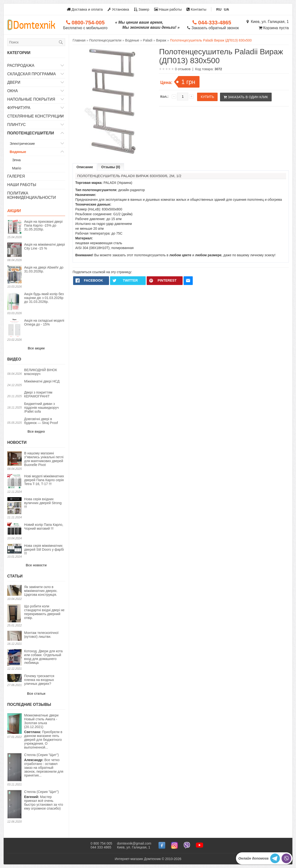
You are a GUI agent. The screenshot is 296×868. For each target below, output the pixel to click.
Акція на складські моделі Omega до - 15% (44, 322)
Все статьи (36, 694)
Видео (14, 359)
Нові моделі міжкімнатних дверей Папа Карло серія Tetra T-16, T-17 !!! (44, 480)
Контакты (196, 9)
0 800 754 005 (101, 843)
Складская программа (32, 74)
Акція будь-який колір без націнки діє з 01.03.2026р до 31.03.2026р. (44, 298)
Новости (17, 442)
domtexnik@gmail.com (134, 843)
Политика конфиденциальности (32, 195)
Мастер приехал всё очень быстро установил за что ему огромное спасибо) (44, 800)
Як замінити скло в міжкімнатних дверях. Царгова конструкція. (41, 591)
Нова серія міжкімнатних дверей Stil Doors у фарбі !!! (44, 549)
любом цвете (180, 255)
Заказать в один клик (246, 97)
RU (219, 9)
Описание (85, 167)
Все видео (36, 431)
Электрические (22, 143)
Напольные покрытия (31, 99)
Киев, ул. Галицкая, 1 (268, 22)
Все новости (36, 565)
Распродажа (21, 66)
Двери (14, 82)
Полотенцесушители (31, 133)
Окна (13, 91)
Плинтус (17, 125)
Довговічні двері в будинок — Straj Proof (41, 421)
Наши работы (168, 9)
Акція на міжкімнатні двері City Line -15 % (45, 246)
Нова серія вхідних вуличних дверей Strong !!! (43, 503)
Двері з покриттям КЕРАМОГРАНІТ (38, 394)
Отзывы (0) (111, 167)
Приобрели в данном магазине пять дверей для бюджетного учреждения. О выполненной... (45, 731)
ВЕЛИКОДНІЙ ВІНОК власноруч (41, 372)
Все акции (36, 348)
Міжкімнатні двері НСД (42, 381)
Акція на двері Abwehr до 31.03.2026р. (44, 269)
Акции (14, 211)
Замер (142, 9)
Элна (16, 160)
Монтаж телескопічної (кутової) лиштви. (41, 635)
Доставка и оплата (85, 9)
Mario (17, 168)
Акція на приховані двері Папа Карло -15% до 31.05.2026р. (43, 225)
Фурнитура (19, 108)
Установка (118, 9)
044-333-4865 (212, 23)
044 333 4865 (101, 847)
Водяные (18, 152)
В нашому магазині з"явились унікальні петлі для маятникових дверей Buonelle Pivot (44, 459)
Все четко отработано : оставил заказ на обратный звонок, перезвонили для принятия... (44, 765)
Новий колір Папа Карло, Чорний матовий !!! (44, 527)
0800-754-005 (85, 23)
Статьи (15, 576)
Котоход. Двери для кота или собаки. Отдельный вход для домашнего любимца (43, 657)
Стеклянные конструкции (35, 116)
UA (227, 9)
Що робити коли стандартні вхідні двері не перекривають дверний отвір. (44, 612)
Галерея (16, 176)
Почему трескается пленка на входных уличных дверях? (39, 680)
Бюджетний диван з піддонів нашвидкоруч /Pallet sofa (41, 408)
